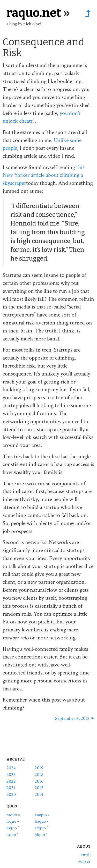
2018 (39, 775)
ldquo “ (41, 835)
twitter (84, 861)
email (86, 855)
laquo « (13, 821)
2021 (11, 788)
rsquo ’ (13, 828)
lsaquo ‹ (42, 821)
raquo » (13, 815)
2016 (39, 781)
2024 (11, 768)
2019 (39, 768)
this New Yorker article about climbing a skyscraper (44, 175)
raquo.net (34, 13)
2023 (11, 775)
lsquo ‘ (12, 835)
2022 (11, 781)
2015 (39, 788)
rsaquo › (42, 815)
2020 (11, 794)
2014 (39, 794)
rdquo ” (41, 828)
